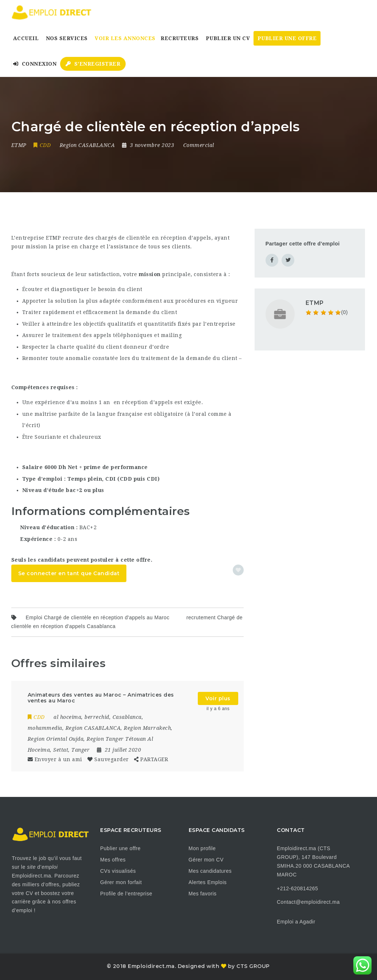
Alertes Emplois (208, 882)
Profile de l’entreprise (126, 894)
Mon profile (202, 848)
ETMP (315, 303)
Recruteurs (180, 38)
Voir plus (218, 698)
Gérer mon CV (206, 860)
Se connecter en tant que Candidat (69, 573)
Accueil (26, 38)
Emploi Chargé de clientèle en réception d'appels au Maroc (98, 617)
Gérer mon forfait (121, 882)
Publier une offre (120, 848)
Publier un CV (228, 38)
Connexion (35, 64)
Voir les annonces (125, 38)
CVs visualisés (118, 871)
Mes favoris (203, 894)
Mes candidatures (210, 871)
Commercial (199, 145)
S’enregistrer (93, 64)
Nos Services (67, 38)
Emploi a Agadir (296, 922)
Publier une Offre (287, 38)
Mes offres (113, 860)
